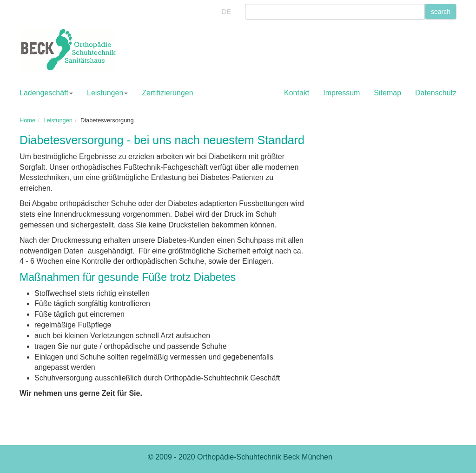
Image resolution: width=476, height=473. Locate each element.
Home (27, 120)
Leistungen (107, 93)
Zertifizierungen (167, 93)
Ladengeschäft (46, 93)
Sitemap (387, 93)
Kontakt (297, 93)
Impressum (341, 93)
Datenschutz (436, 93)
